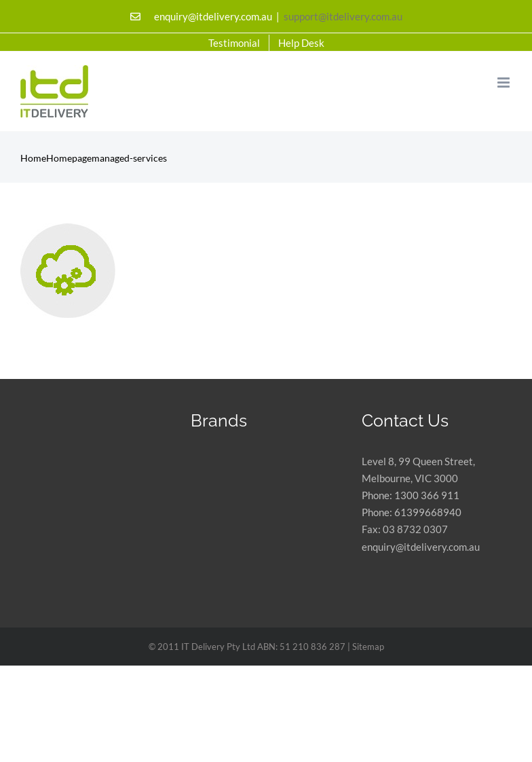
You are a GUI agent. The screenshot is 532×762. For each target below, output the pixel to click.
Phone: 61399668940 (412, 512)
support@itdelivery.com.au (343, 16)
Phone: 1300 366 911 (411, 495)
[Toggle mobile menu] (505, 83)
